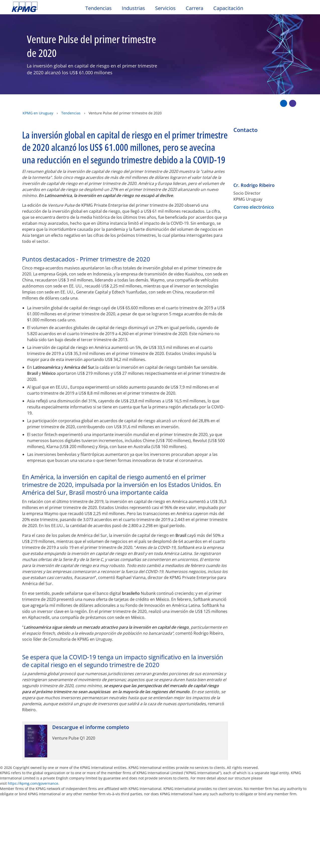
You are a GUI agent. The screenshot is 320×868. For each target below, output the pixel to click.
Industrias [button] (133, 8)
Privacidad (48, 792)
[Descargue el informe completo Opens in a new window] (125, 725)
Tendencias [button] (99, 8)
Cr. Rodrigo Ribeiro (254, 169)
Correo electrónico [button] (254, 191)
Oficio (19, 792)
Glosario (188, 792)
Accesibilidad (85, 792)
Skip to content (39, 7)
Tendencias (71, 102)
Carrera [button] (195, 8)
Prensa (216, 792)
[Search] (293, 9)
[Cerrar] (285, 860)
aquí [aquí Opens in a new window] (109, 841)
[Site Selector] (304, 9)
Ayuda (160, 792)
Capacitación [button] (228, 8)
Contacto (22, 814)
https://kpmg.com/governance (33, 768)
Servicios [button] (165, 8)
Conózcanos (71, 814)
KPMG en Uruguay (38, 102)
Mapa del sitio (127, 792)
